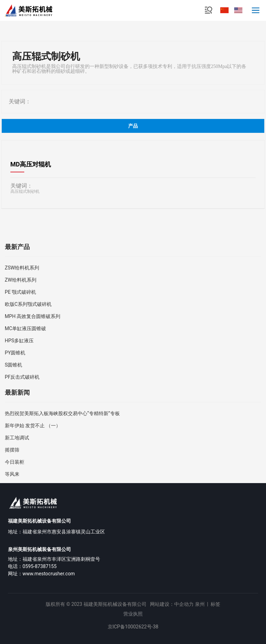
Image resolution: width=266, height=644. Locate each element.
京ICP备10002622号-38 (133, 627)
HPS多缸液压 (19, 341)
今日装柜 (15, 462)
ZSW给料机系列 (22, 268)
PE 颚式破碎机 (20, 292)
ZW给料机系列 (21, 280)
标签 (215, 604)
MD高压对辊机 (31, 164)
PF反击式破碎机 (22, 377)
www (28, 574)
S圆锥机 (14, 365)
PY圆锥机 (15, 353)
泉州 (200, 604)
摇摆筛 (12, 450)
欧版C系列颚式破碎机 (28, 304)
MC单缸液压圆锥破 (25, 328)
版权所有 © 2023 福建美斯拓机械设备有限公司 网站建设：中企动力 (120, 604)
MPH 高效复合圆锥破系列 (33, 316)
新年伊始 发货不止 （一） (33, 426)
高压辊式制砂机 (25, 191)
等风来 (12, 474)
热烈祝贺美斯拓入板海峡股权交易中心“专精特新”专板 (62, 413)
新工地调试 (17, 438)
